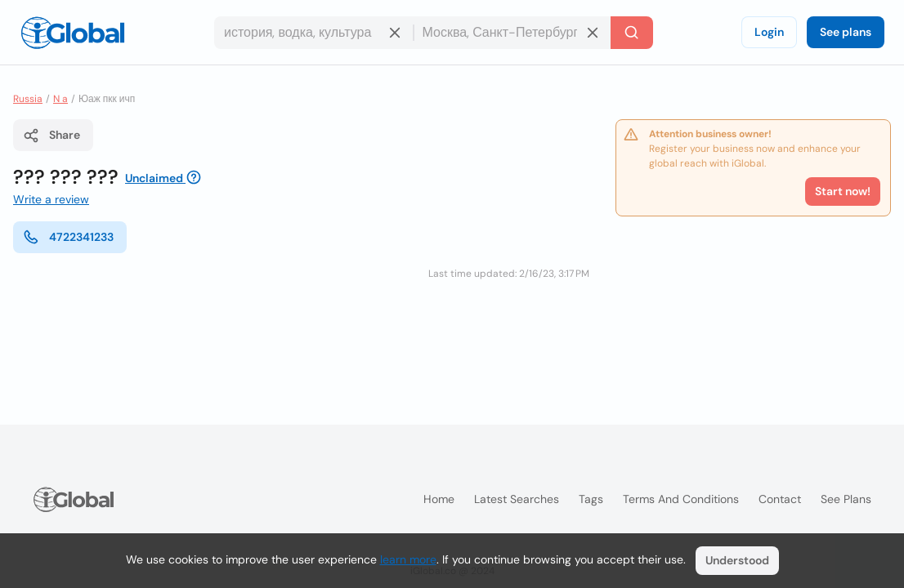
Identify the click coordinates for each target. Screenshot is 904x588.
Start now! (843, 191)
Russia (28, 99)
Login (769, 32)
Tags (591, 499)
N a (60, 99)
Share (51, 136)
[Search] (632, 33)
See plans (846, 32)
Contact (780, 499)
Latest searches (517, 499)
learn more (408, 559)
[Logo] (73, 33)
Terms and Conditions (681, 499)
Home (439, 499)
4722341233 (68, 237)
